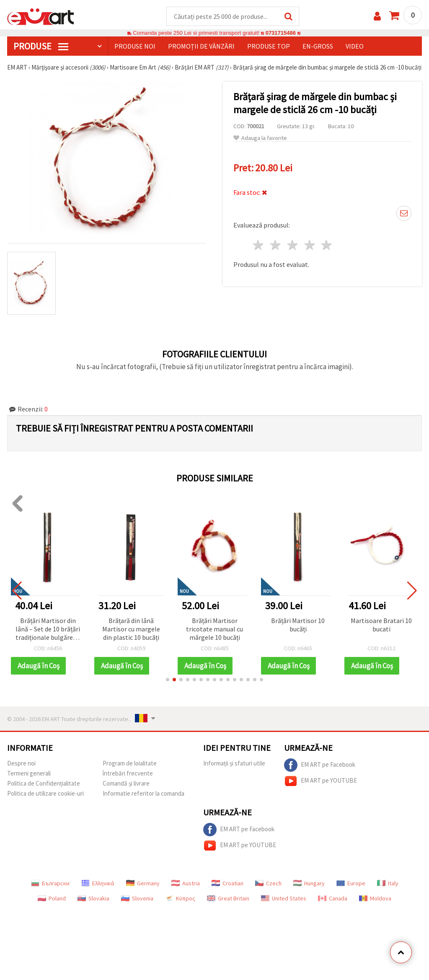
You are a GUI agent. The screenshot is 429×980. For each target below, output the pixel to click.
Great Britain (228, 899)
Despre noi (21, 764)
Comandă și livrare (126, 784)
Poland (52, 899)
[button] (168, 680)
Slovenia (137, 899)
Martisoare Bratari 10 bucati (381, 625)
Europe (351, 884)
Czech (268, 884)
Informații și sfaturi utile (234, 764)
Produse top (269, 47)
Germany (143, 884)
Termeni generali (29, 774)
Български (50, 884)
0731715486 (280, 33)
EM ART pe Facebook (320, 765)
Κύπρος (180, 899)
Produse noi (135, 47)
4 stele (310, 245)
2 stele (276, 245)
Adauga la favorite (260, 138)
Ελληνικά (98, 884)
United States (284, 899)
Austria (186, 884)
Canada (333, 899)
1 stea (259, 245)
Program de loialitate (130, 764)
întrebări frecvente (128, 774)
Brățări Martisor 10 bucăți (298, 625)
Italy (388, 884)
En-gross (318, 47)
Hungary (309, 884)
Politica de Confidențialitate (44, 784)
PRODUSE (41, 47)
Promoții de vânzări (201, 47)
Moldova (375, 899)
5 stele (327, 245)
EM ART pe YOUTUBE (320, 781)
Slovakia (93, 899)
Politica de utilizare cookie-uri (45, 794)
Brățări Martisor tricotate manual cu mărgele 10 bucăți (214, 629)
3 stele (293, 245)
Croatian (227, 884)
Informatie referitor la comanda (143, 794)
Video (355, 47)
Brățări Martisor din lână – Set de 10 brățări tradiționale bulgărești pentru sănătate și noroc (48, 630)
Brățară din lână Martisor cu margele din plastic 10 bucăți (131, 629)
